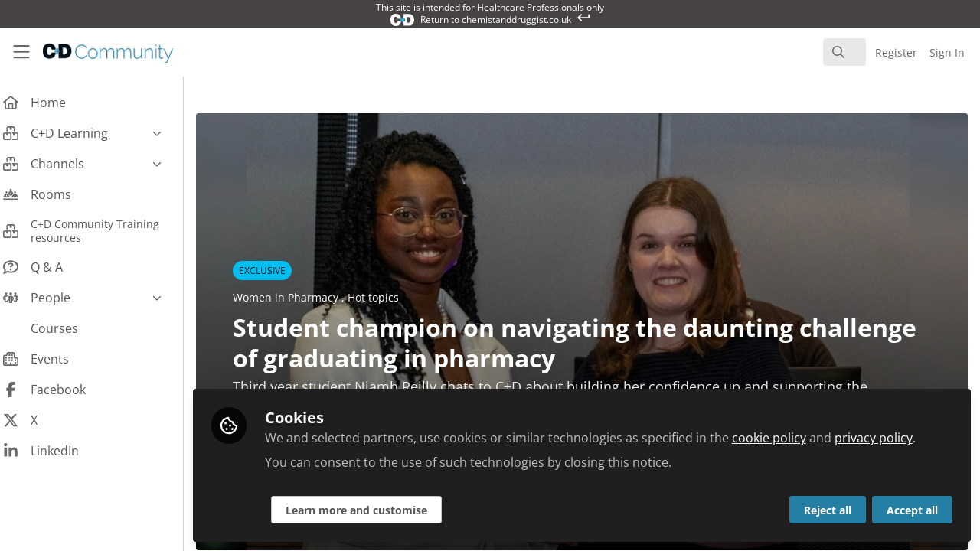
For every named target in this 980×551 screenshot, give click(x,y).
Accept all (912, 510)
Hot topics (385, 297)
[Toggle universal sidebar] (21, 52)
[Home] (96, 52)
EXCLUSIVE (274, 271)
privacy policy (886, 438)
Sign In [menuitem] (947, 52)
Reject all (828, 510)
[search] (844, 52)
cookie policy (781, 438)
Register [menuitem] (896, 52)
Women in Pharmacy (299, 297)
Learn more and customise (369, 510)
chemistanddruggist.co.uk (516, 20)
